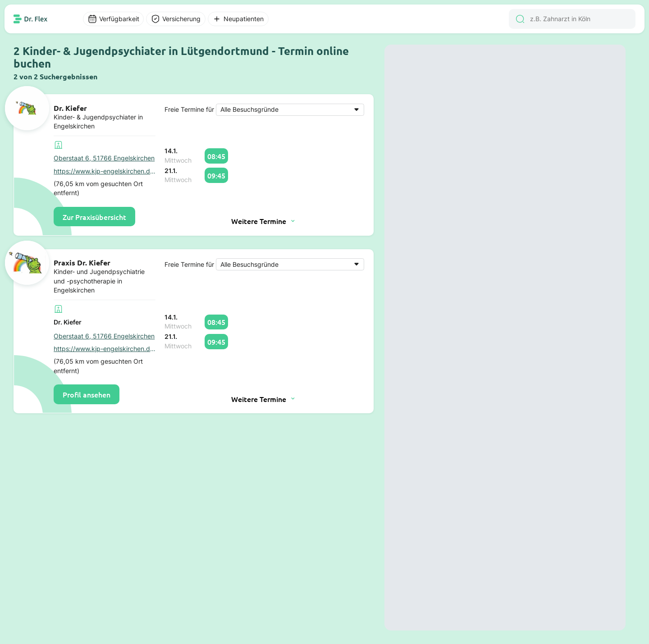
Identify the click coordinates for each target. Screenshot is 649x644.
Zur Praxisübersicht (94, 217)
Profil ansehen (87, 394)
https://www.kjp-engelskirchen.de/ (105, 171)
